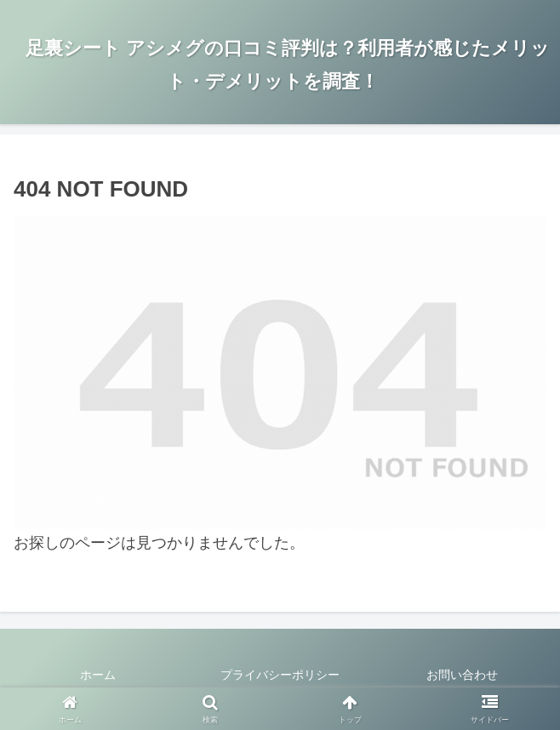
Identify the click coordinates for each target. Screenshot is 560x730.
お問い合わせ (462, 675)
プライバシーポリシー (280, 675)
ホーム (98, 675)
